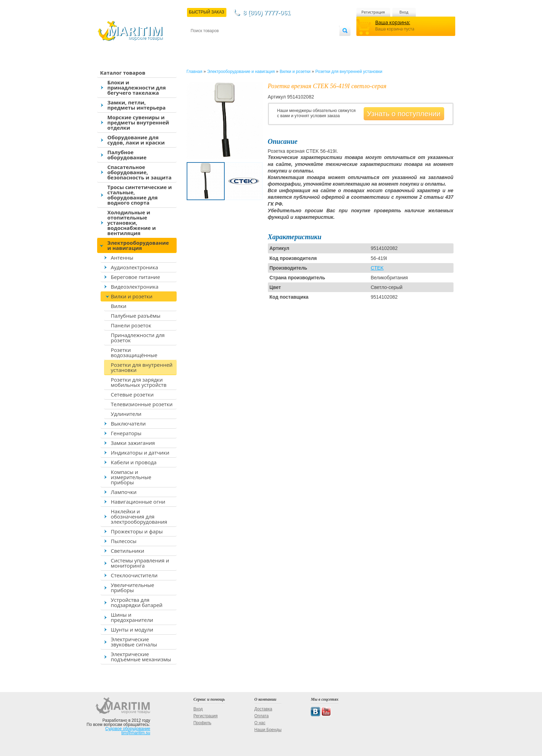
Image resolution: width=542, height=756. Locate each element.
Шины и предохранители (132, 617)
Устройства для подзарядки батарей (137, 602)
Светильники (128, 551)
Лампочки (124, 492)
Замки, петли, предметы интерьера (137, 105)
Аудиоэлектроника (135, 267)
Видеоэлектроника (135, 287)
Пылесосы (124, 541)
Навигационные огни (138, 502)
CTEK (377, 268)
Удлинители (126, 414)
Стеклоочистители (134, 575)
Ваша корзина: (393, 22)
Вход (404, 12)
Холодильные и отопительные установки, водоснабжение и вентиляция (132, 223)
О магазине (273, 42)
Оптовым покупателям (317, 42)
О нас (260, 723)
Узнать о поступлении (404, 114)
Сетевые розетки (132, 394)
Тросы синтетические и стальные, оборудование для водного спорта (140, 195)
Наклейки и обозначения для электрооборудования (139, 516)
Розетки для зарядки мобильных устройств (139, 382)
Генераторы (126, 433)
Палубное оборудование (127, 155)
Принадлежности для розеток (138, 338)
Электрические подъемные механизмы (141, 657)
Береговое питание (135, 277)
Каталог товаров (123, 73)
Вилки (119, 306)
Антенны (122, 258)
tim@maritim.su (136, 733)
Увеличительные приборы (133, 587)
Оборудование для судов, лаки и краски (136, 140)
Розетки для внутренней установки (142, 367)
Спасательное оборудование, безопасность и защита (140, 172)
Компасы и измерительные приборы (131, 477)
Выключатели (128, 423)
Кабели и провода (134, 462)
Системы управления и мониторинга (140, 563)
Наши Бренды (268, 730)
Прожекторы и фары (137, 531)
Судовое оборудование (128, 729)
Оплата (247, 42)
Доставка (224, 42)
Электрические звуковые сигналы (134, 642)
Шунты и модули (132, 629)
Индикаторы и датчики (140, 452)
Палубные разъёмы (136, 316)
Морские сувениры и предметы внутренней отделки (138, 122)
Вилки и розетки (132, 296)
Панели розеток (131, 325)
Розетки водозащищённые (134, 352)
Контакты (199, 42)
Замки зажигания (133, 443)
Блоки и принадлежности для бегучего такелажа (137, 87)
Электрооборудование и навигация (138, 245)
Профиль (202, 723)
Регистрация (373, 12)
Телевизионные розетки (142, 404)
